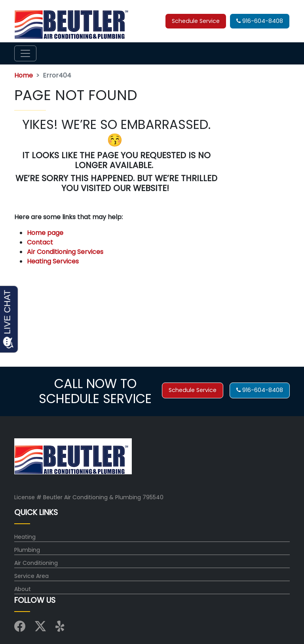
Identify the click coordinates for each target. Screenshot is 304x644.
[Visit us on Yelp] (61, 629)
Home (24, 75)
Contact (40, 242)
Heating (25, 537)
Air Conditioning (36, 563)
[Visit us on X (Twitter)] (40, 629)
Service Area (31, 576)
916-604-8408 (260, 21)
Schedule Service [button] (196, 21)
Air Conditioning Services (65, 252)
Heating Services (53, 261)
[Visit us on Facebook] (20, 629)
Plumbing (27, 550)
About (23, 589)
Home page (46, 233)
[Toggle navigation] (25, 53)
